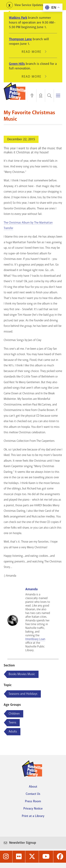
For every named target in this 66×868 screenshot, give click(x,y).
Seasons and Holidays (23, 694)
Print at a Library (33, 816)
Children (14, 714)
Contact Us (33, 794)
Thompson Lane (20, 39)
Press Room (33, 801)
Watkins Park (18, 18)
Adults (13, 731)
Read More (33, 52)
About (33, 787)
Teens (12, 722)
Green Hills (17, 64)
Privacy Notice (33, 808)
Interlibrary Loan (35, 639)
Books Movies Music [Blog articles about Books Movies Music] (22, 674)
